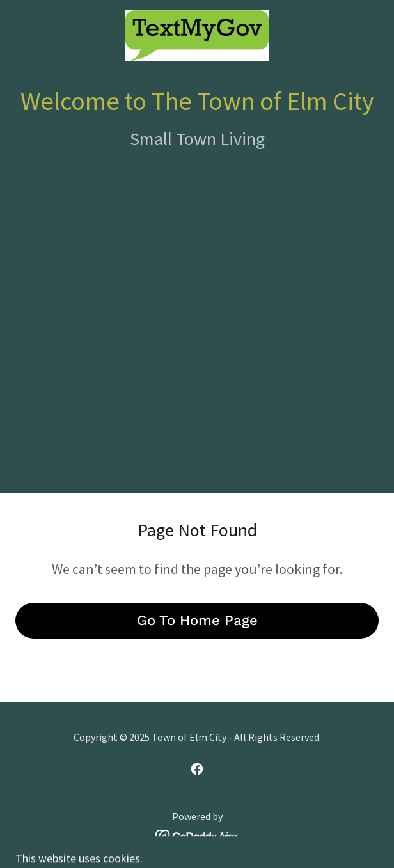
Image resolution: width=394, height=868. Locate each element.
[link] (197, 36)
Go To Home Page (197, 620)
